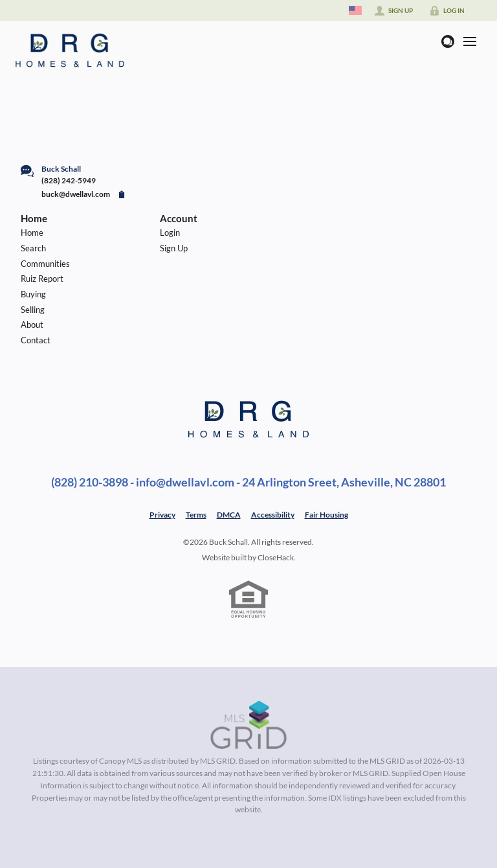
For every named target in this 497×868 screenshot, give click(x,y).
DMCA (229, 515)
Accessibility (273, 515)
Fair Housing (326, 515)
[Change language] (355, 10)
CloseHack (276, 557)
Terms (196, 515)
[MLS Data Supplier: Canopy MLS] (249, 725)
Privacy (162, 515)
